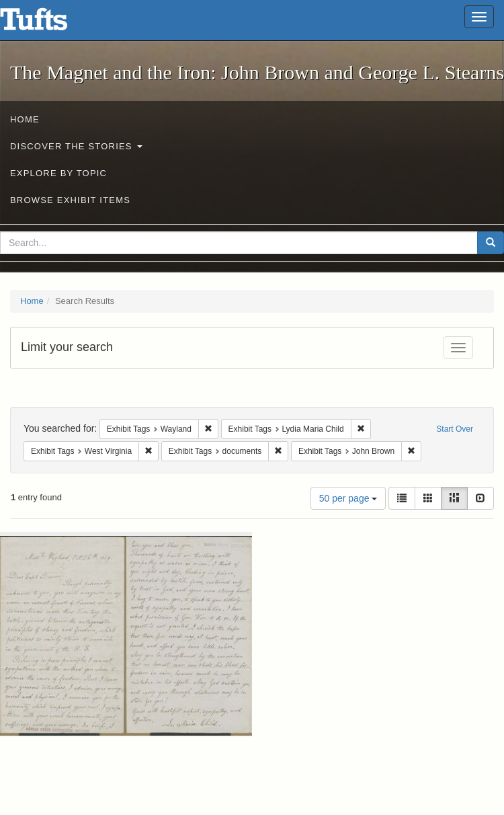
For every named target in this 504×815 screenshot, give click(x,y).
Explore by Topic (58, 173)
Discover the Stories (76, 146)
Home (25, 119)
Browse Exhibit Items (70, 200)
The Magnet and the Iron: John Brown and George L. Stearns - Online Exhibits (50, 24)
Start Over (455, 429)
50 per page (348, 498)
